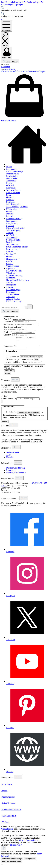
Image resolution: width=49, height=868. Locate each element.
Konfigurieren (30, 861)
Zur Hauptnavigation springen (22, 3)
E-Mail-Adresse (9, 401)
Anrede (8, 319)
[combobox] (13, 307)
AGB (36, 361)
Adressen (30, 71)
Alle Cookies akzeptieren (12, 863)
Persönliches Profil (18, 71)
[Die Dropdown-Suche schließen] (30, 307)
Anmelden (5, 67)
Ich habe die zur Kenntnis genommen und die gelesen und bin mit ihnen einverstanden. (24, 361)
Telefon (8, 332)
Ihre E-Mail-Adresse (13, 327)
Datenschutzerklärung (15, 470)
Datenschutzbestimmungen (31, 359)
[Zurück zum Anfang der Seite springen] (4, 850)
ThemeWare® (16, 847)
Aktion (5, 398)
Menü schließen (10, 62)
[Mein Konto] (7, 53)
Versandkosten (7, 831)
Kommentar (10, 348)
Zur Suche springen (32, 2)
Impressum (11, 472)
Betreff (8, 335)
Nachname (9, 324)
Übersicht (5, 71)
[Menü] (6, 26)
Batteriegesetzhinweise (16, 474)
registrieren (10, 69)
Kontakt (10, 459)
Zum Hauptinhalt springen (12, 2)
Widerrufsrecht (13, 454)
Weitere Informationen (28, 842)
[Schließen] (2, 866)
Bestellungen (40, 71)
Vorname (8, 322)
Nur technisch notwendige (12, 861)
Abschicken (9, 373)
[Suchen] (5, 39)
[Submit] (2, 403)
